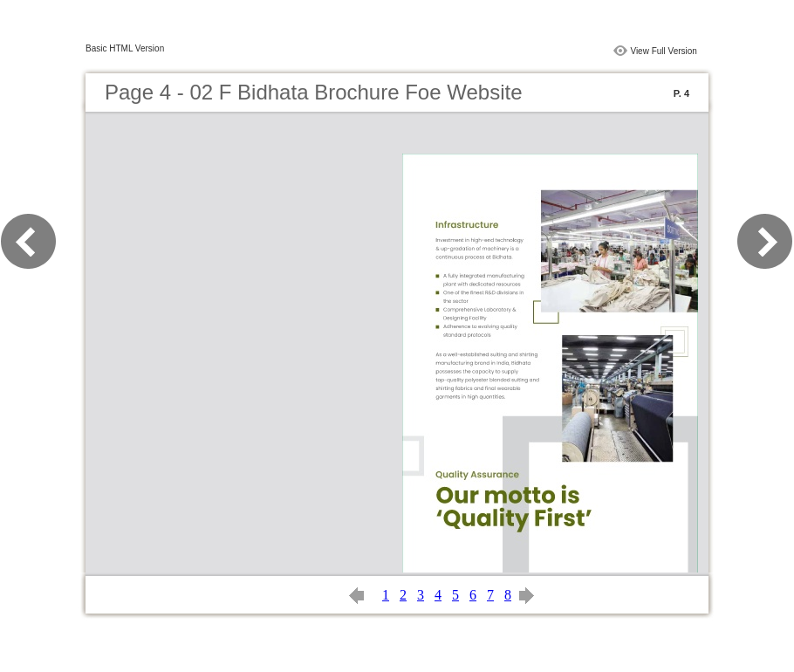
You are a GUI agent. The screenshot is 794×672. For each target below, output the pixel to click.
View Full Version (664, 51)
